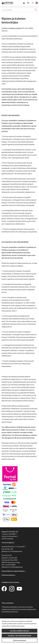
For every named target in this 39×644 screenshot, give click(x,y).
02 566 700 (9, 549)
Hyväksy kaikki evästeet (20, 631)
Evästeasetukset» (9, 575)
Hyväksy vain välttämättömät (20, 635)
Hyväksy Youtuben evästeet (12, 28)
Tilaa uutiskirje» (8, 603)
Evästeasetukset (20, 640)
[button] (24, 3)
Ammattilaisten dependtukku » (14, 571)
